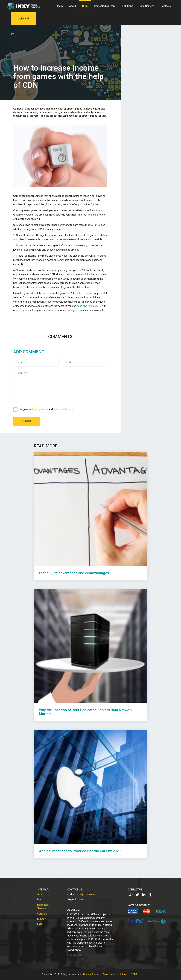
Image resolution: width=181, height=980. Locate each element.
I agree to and (47, 409)
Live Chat (24, 19)
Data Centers (147, 6)
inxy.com (80, 899)
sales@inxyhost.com (87, 894)
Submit (27, 422)
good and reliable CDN (89, 306)
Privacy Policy (40, 409)
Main (60, 6)
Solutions (128, 6)
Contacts (166, 6)
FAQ (40, 924)
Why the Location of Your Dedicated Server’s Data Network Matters (86, 712)
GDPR (134, 975)
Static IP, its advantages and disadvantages (74, 573)
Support (42, 919)
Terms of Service (63, 409)
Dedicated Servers (105, 6)
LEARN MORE (75, 955)
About (72, 6)
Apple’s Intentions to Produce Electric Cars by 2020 (80, 851)
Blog (85, 6)
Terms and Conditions (115, 975)
